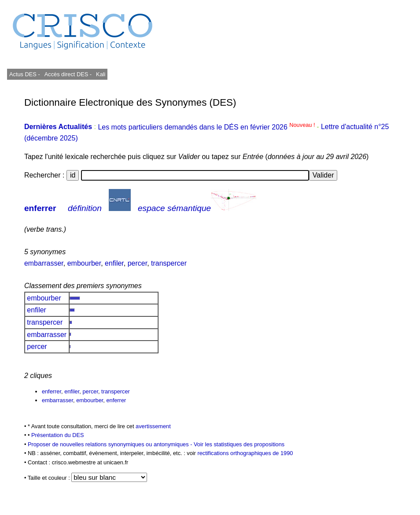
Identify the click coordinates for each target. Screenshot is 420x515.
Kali (101, 74)
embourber (84, 263)
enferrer (40, 208)
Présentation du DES (58, 435)
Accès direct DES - (68, 74)
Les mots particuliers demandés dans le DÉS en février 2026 (207, 127)
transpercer (169, 263)
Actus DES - (25, 74)
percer (137, 263)
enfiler (114, 263)
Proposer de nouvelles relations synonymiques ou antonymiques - (111, 444)
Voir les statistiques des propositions (239, 444)
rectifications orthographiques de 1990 (245, 453)
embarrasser (44, 263)
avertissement (153, 426)
